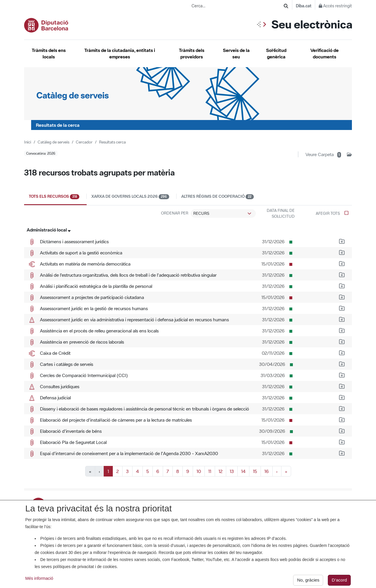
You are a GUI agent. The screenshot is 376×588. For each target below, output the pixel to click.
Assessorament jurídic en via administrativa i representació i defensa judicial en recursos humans (134, 320)
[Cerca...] (238, 6)
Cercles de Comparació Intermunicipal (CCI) (84, 375)
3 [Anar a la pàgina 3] (127, 471)
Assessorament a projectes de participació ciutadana (92, 297)
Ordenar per (175, 213)
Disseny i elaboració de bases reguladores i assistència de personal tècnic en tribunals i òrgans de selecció (145, 409)
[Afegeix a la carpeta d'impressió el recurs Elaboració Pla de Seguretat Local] (342, 442)
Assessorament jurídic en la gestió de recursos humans (94, 308)
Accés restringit (335, 6)
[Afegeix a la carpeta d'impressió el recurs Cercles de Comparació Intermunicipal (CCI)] (342, 375)
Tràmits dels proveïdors (192, 54)
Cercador (84, 142)
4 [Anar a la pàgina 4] (137, 471)
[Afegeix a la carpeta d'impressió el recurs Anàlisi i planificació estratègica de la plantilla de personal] (342, 285)
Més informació (39, 583)
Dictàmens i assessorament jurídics (74, 241)
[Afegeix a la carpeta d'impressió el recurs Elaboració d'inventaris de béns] (342, 430)
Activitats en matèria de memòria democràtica (85, 264)
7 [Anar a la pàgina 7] (168, 471)
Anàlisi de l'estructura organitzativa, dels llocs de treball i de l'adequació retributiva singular (128, 275)
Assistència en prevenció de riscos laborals (82, 342)
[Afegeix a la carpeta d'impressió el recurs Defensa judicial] (342, 397)
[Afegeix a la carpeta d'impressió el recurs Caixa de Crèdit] (342, 352)
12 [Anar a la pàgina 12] (220, 471)
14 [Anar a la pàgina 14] (243, 471)
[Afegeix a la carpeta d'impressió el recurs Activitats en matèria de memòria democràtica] (342, 263)
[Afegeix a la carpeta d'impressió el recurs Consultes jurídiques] (342, 386)
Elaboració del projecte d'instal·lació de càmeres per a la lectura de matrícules (116, 420)
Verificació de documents (325, 54)
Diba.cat (304, 6)
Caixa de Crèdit (55, 353)
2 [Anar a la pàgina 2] (117, 471)
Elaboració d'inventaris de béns (71, 431)
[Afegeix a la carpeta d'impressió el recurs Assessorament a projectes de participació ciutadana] (342, 297)
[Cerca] (286, 6)
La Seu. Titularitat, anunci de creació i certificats (187, 503)
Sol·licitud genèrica (276, 54)
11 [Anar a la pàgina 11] (210, 471)
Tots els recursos (58, 196)
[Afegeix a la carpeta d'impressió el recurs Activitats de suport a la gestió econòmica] (342, 252)
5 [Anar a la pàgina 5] (148, 471)
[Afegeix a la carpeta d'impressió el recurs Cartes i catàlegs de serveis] (342, 364)
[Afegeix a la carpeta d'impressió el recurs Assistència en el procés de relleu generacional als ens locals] (342, 330)
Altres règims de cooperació (218, 196)
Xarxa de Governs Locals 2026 (134, 196)
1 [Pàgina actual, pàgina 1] (108, 471)
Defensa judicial (55, 398)
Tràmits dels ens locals (49, 54)
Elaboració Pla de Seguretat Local (73, 442)
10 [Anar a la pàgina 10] (199, 471)
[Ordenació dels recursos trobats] (223, 214)
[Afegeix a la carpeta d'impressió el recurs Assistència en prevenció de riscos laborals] (342, 341)
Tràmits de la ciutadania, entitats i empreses (120, 54)
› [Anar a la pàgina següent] (277, 471)
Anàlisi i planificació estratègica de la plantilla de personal (96, 286)
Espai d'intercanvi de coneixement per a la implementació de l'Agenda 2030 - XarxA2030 (129, 453)
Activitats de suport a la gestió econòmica (81, 253)
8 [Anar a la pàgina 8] (178, 471)
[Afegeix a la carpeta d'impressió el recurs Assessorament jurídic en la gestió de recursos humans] (342, 308)
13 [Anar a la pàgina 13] (232, 471)
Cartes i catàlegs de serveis (67, 364)
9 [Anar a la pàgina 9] (188, 471)
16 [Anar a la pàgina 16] (267, 471)
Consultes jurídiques (60, 386)
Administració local (49, 230)
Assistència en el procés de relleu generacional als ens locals (99, 331)
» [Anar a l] (286, 471)
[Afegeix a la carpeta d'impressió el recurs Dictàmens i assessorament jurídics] (342, 241)
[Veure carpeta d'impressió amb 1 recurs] (329, 154)
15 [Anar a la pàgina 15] (255, 471)
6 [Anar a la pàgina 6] (158, 471)
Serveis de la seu (236, 54)
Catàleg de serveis (53, 142)
